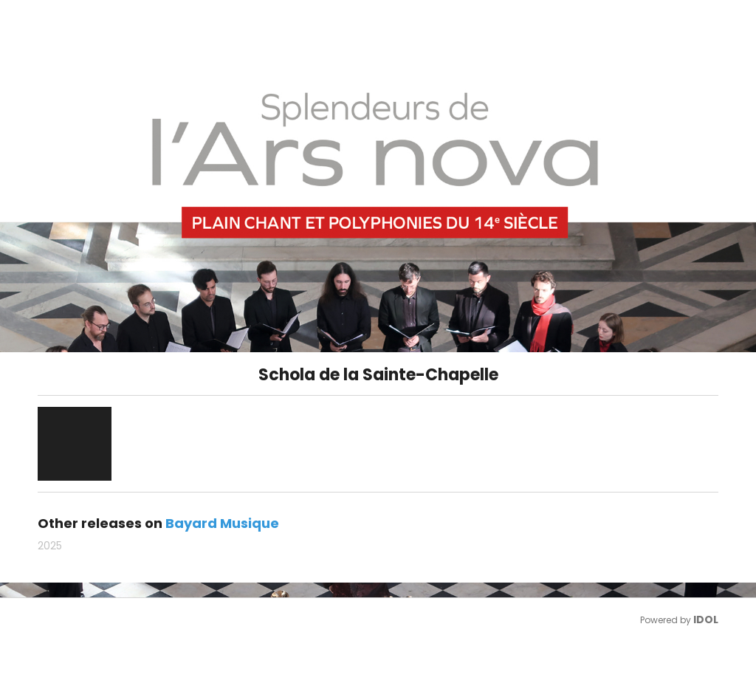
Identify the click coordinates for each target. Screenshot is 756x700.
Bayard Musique (222, 523)
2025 (50, 546)
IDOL (706, 620)
